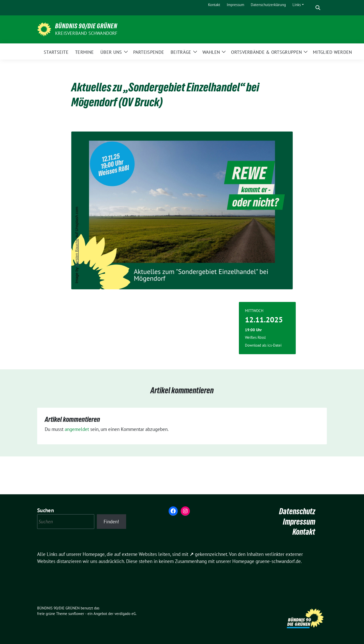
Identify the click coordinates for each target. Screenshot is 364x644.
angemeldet (77, 429)
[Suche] (311, 8)
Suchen (45, 510)
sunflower (76, 614)
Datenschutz (297, 511)
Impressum (299, 522)
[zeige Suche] (318, 8)
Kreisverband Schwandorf (86, 33)
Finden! (111, 522)
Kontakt (304, 532)
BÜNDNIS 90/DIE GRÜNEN (86, 26)
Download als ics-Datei (263, 345)
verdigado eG (125, 614)
